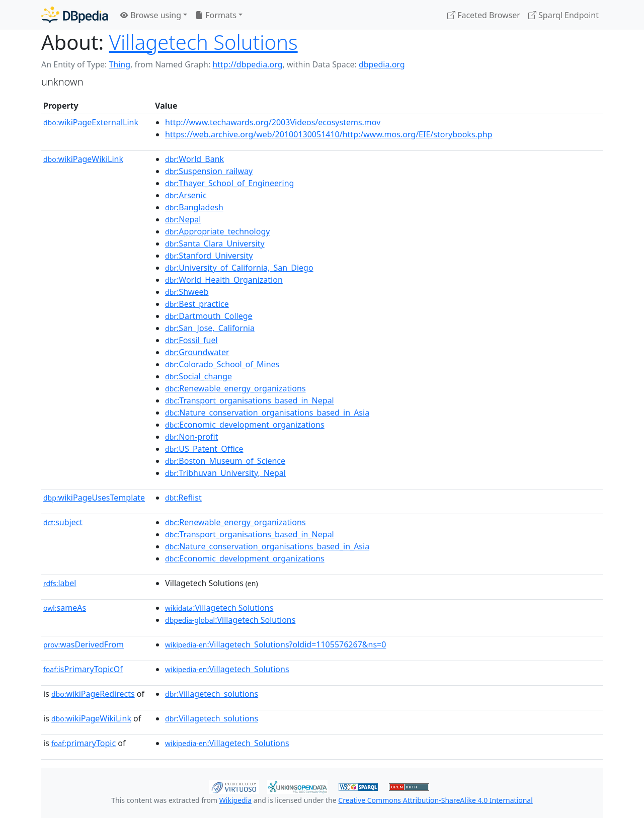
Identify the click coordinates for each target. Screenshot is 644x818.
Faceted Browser (484, 15)
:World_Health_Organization (224, 280)
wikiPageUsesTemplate (94, 498)
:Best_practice (197, 304)
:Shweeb (187, 292)
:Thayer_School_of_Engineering (229, 183)
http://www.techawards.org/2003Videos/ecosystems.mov (273, 122)
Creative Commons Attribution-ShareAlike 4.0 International (435, 800)
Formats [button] (216, 15)
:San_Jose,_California (210, 328)
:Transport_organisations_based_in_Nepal (250, 400)
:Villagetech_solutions (212, 694)
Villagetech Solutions (204, 42)
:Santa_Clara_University (215, 243)
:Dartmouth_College (209, 316)
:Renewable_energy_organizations (235, 388)
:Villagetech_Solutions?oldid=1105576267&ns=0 (275, 644)
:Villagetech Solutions (219, 608)
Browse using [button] (151, 15)
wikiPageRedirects (93, 694)
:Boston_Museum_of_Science (225, 461)
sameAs (65, 608)
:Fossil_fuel (191, 340)
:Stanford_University (209, 256)
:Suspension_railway (209, 171)
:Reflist (183, 498)
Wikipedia (235, 800)
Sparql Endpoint (563, 15)
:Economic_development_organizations (245, 425)
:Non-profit (191, 437)
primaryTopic (84, 743)
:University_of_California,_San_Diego (239, 268)
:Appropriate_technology (217, 231)
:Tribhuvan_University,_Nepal (225, 473)
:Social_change (198, 376)
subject (63, 522)
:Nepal (183, 219)
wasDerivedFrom (84, 644)
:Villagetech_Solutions (227, 669)
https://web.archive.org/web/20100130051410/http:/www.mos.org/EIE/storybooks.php (329, 134)
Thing (119, 64)
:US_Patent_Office (204, 449)
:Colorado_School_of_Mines (222, 364)
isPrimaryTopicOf (83, 669)
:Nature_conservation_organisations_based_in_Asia (267, 413)
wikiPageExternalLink (91, 122)
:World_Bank (194, 159)
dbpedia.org (382, 64)
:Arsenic (186, 195)
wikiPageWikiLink (83, 159)
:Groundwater (197, 352)
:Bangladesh (194, 207)
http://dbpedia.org (247, 64)
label (60, 583)
